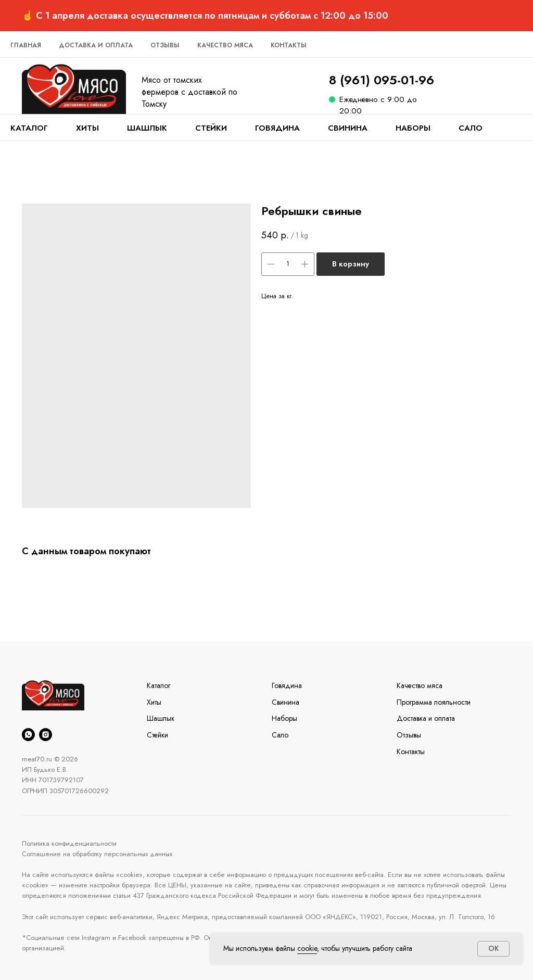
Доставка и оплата (96, 45)
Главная (26, 45)
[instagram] (46, 735)
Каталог (29, 128)
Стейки (211, 128)
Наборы (413, 128)
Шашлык (147, 128)
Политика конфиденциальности (69, 843)
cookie (307, 948)
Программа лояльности (434, 702)
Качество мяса (225, 45)
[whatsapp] (28, 735)
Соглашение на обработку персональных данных (97, 854)
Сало (471, 128)
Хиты (87, 128)
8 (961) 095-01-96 (382, 80)
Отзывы (165, 45)
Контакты (289, 45)
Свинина (348, 128)
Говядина (277, 128)
